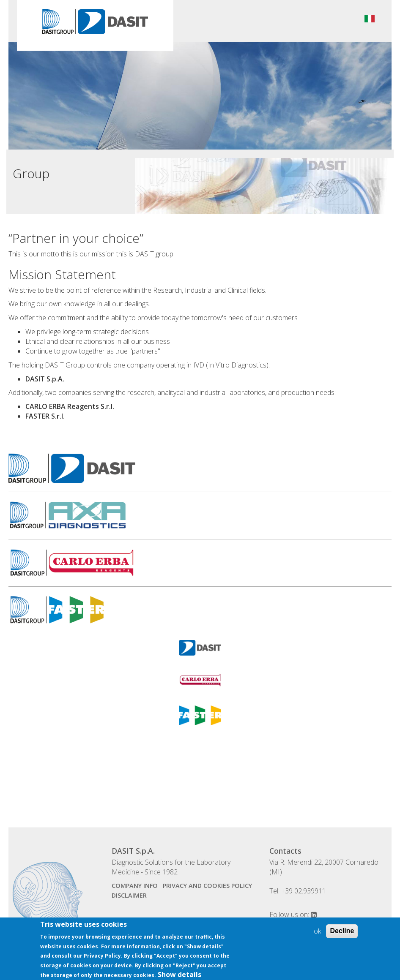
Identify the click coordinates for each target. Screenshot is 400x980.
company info (135, 886)
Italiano (370, 19)
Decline (342, 936)
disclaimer (129, 895)
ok (317, 936)
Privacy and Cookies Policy (207, 886)
